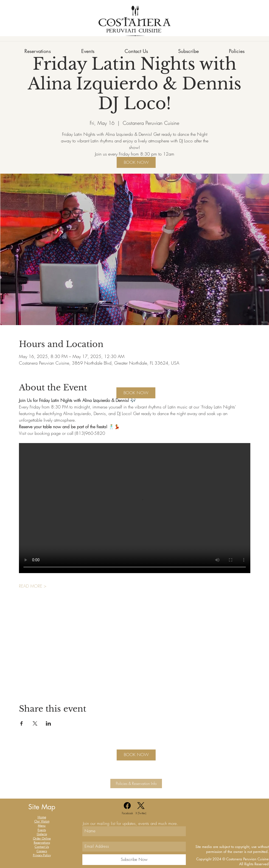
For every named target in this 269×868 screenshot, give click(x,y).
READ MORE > (33, 586)
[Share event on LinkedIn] (48, 723)
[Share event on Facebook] (22, 723)
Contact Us (42, 846)
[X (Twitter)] (141, 809)
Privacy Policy (42, 855)
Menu (42, 825)
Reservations (42, 842)
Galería (42, 834)
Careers (42, 851)
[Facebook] (127, 809)
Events (42, 830)
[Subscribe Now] (134, 860)
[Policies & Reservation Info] (136, 784)
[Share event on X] (35, 723)
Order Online (42, 838)
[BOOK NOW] (136, 162)
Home (42, 817)
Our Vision (42, 821)
